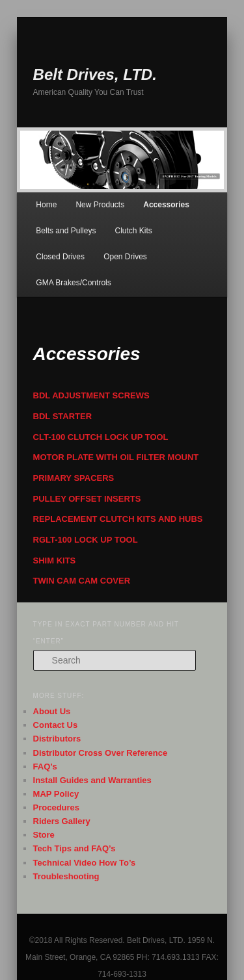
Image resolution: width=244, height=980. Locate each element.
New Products (100, 205)
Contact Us (56, 725)
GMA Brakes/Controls (73, 283)
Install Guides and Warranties (92, 780)
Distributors (57, 739)
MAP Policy (56, 794)
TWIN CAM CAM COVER (82, 581)
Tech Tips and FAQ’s (75, 848)
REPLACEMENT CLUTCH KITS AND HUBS (118, 519)
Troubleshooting (66, 876)
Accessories (166, 205)
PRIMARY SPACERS (74, 478)
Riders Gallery (62, 821)
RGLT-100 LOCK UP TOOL (86, 540)
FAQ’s (45, 767)
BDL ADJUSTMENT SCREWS (91, 395)
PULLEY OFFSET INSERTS (87, 499)
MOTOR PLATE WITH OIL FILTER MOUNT (116, 457)
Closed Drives (60, 257)
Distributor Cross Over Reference (101, 753)
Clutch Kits (134, 231)
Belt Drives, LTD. (95, 74)
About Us (52, 711)
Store (44, 835)
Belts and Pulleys (66, 231)
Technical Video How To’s (85, 863)
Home (46, 205)
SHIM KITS (55, 561)
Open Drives (125, 257)
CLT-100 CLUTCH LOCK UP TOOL (101, 437)
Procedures (57, 807)
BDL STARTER (63, 416)
